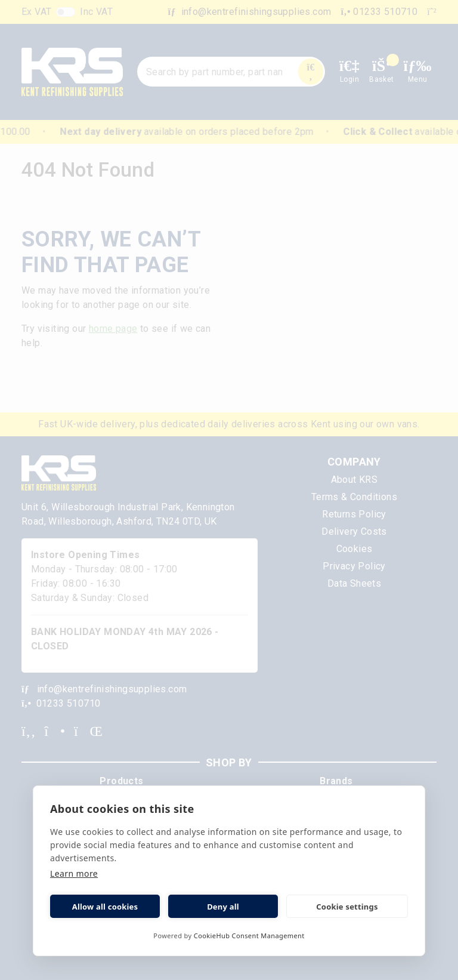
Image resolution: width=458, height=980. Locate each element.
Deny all (223, 907)
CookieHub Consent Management (249, 936)
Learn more (74, 873)
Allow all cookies (105, 907)
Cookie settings (347, 907)
